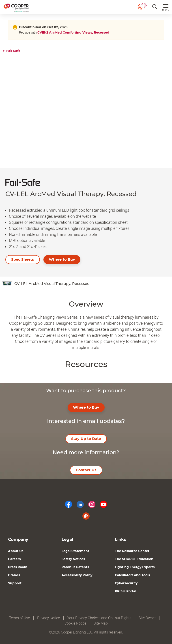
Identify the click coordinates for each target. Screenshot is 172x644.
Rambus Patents (75, 567)
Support (15, 583)
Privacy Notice (48, 618)
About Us (16, 551)
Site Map (101, 623)
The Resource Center (132, 551)
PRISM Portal (126, 591)
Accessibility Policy (77, 575)
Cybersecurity (126, 583)
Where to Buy (62, 260)
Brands (14, 575)
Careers (14, 559)
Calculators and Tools (132, 575)
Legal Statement (75, 551)
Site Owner (147, 618)
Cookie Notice (75, 623)
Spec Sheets (23, 260)
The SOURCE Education (134, 559)
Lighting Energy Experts (135, 567)
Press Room (18, 567)
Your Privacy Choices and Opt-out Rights (99, 618)
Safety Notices (73, 559)
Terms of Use (19, 618)
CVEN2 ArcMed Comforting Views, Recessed (73, 33)
